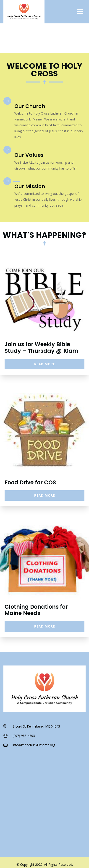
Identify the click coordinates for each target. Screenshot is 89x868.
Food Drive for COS (30, 482)
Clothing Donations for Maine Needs (36, 610)
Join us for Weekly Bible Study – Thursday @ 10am (41, 348)
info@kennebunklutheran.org (34, 745)
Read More (45, 364)
